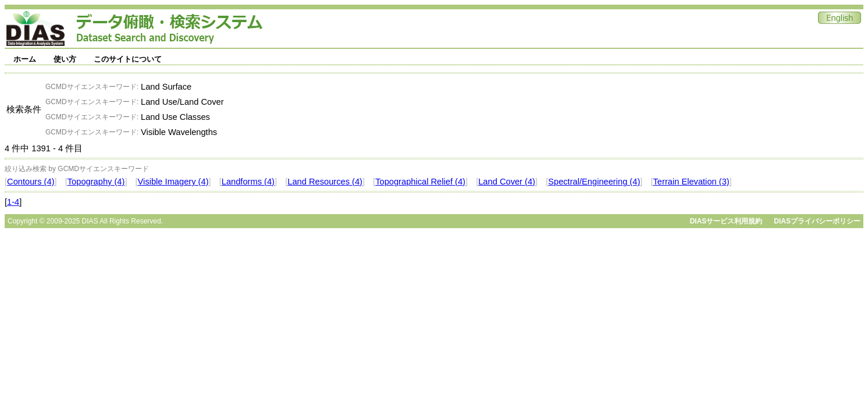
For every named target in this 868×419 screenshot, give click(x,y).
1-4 (13, 202)
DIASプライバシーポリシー (817, 221)
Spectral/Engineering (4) (594, 182)
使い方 (65, 59)
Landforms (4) (248, 182)
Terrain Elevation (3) (691, 182)
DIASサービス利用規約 (726, 221)
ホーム (25, 59)
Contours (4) (31, 182)
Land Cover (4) (507, 182)
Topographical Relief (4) (420, 182)
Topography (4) (96, 182)
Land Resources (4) (325, 182)
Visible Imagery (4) (173, 182)
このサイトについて (128, 59)
